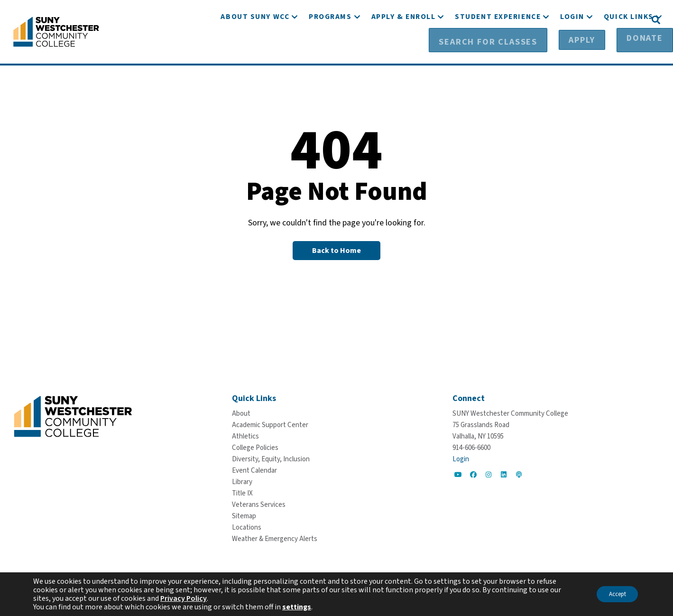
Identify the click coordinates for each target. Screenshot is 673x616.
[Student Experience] (498, 46)
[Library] (242, 481)
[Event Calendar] (254, 470)
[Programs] (330, 46)
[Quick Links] (629, 46)
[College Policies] (255, 447)
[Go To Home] (56, 31)
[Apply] (573, 19)
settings (297, 607)
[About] (241, 413)
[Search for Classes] (501, 19)
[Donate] (621, 19)
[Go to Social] (458, 474)
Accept (613, 594)
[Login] (572, 46)
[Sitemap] (244, 516)
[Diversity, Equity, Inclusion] (271, 459)
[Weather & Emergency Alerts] (275, 538)
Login (461, 459)
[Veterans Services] (259, 504)
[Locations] (247, 527)
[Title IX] (242, 493)
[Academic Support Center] (270, 425)
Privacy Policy (184, 598)
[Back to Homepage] (336, 250)
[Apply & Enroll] (404, 46)
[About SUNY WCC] (255, 46)
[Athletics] (245, 436)
